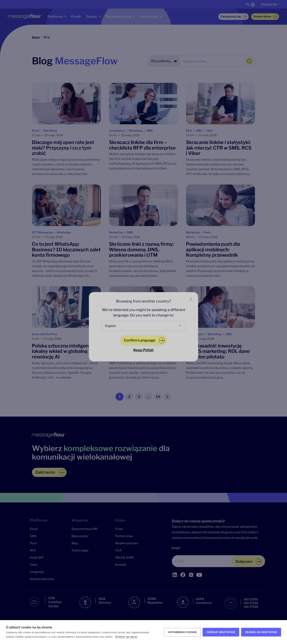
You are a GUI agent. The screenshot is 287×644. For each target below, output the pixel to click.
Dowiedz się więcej (126, 637)
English (110, 326)
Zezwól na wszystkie (261, 632)
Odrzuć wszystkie (221, 632)
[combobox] (143, 326)
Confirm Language (140, 340)
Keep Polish (143, 350)
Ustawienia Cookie (182, 632)
